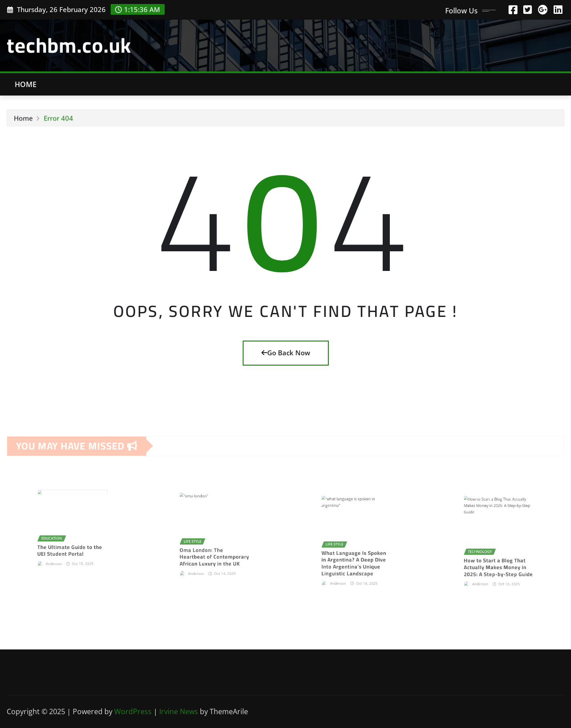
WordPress (133, 711)
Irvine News (179, 711)
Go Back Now (286, 353)
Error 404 (58, 120)
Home (26, 84)
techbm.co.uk (69, 45)
